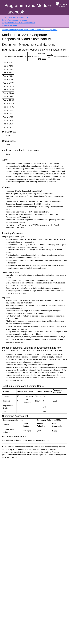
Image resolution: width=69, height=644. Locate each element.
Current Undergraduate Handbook (15, 17)
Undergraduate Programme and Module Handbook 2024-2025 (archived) (30, 30)
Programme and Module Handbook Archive (18, 23)
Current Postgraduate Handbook (14, 20)
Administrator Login (9, 25)
